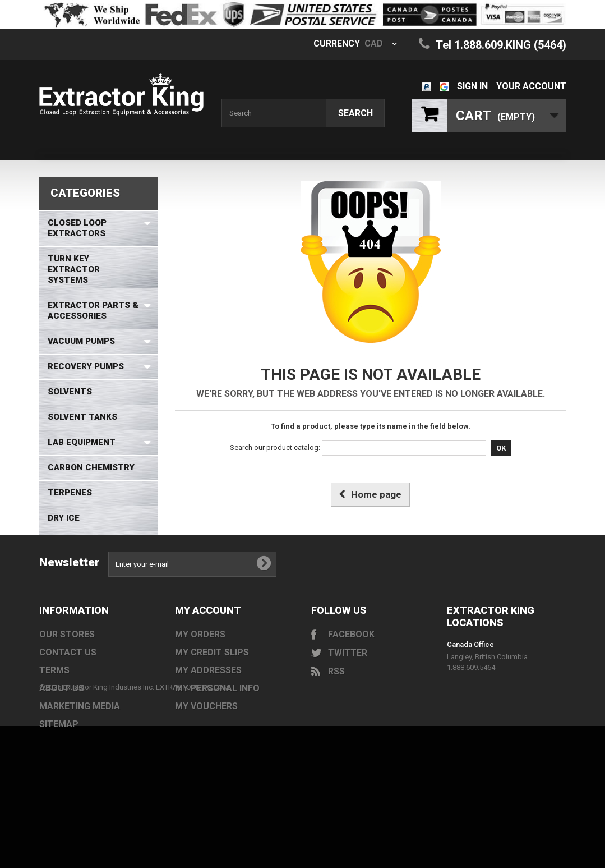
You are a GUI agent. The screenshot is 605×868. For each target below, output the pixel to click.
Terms (54, 725)
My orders (200, 689)
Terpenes (70, 493)
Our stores (67, 689)
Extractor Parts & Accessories (93, 311)
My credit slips (212, 707)
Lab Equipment (82, 442)
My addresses (208, 725)
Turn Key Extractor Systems (74, 269)
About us (62, 743)
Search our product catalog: (275, 447)
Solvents (70, 392)
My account (208, 665)
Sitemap (59, 779)
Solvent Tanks (82, 417)
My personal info (217, 743)
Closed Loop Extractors (77, 228)
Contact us (68, 707)
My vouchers (206, 761)
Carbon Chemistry (91, 467)
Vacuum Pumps (81, 341)
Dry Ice (64, 518)
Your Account (531, 86)
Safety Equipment (90, 543)
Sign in (472, 86)
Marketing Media (80, 761)
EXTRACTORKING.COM (193, 796)
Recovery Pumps (86, 366)
